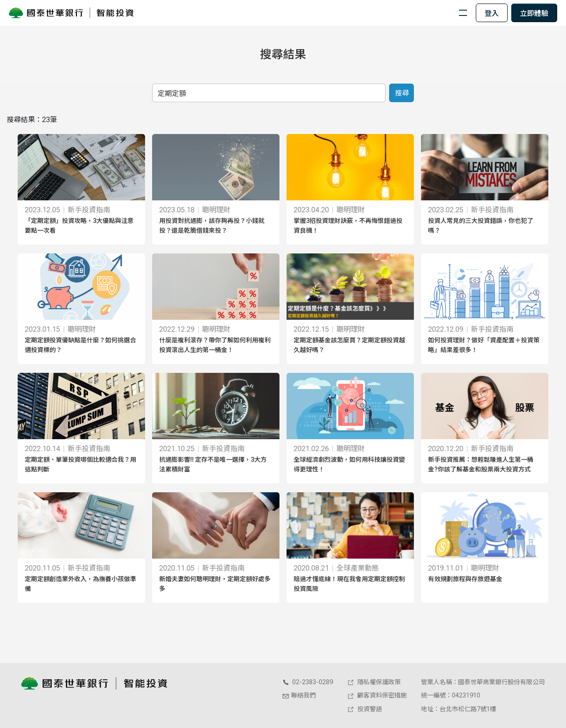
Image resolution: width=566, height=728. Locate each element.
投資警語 (365, 709)
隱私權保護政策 (374, 682)
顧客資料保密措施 (377, 695)
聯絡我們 (299, 695)
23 (46, 120)
